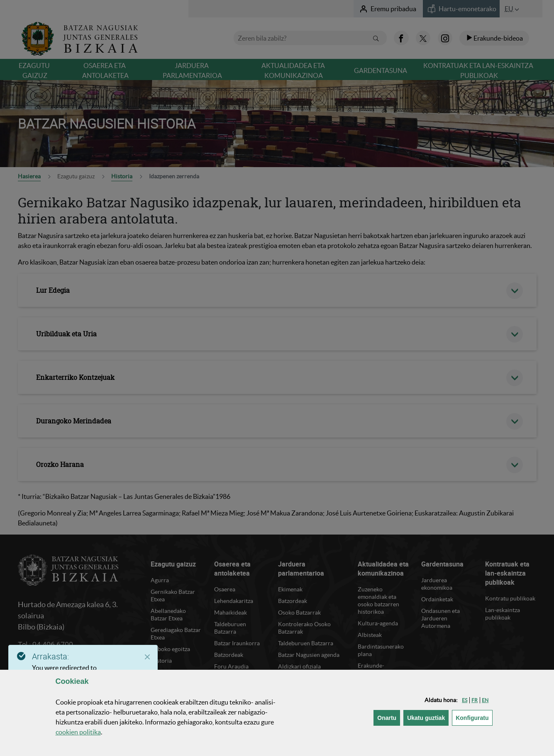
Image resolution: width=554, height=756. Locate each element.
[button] (465, 700)
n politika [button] (78, 732)
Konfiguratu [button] (474, 717)
